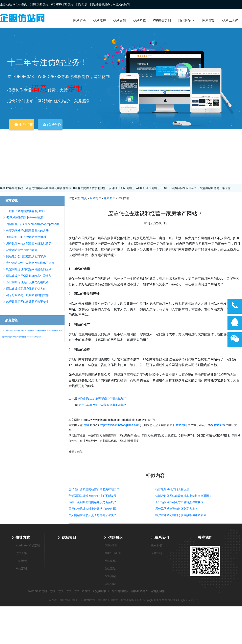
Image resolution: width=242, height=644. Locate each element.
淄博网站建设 (140, 591)
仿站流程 (100, 21)
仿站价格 (140, 21)
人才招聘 (156, 553)
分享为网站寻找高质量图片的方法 (27, 230)
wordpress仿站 (38, 591)
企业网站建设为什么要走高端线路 (27, 282)
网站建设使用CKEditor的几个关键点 (29, 276)
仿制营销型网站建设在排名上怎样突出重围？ (184, 496)
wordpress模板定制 (28, 545)
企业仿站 (110, 576)
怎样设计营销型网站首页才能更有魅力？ (94, 489)
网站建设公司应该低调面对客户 (26, 256)
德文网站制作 (29, 331)
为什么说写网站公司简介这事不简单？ (102, 405)
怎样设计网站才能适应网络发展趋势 (29, 243)
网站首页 (80, 21)
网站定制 (209, 21)
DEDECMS (111, 545)
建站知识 (110, 198)
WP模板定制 (162, 21)
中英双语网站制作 (20, 337)
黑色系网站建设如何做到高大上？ (176, 509)
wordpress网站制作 (34, 337)
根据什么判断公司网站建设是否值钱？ (93, 502)
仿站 (80, 451)
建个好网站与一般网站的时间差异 (27, 295)
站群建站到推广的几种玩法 (172, 489)
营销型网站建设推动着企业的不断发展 (93, 496)
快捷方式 (23, 537)
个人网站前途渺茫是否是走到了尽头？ (93, 515)
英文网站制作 (19, 331)
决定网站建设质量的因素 (22, 250)
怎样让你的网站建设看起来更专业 (27, 302)
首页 (84, 198)
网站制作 (187, 21)
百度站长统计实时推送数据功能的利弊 (93, 509)
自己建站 (110, 568)
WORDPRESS (113, 553)
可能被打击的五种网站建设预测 (26, 237)
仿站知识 (115, 537)
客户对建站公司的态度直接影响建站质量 (181, 515)
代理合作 (52, 125)
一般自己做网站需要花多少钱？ (26, 211)
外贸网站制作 (101, 591)
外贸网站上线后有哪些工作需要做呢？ (102, 398)
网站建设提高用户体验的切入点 (26, 289)
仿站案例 (120, 21)
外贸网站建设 (120, 591)
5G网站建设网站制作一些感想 (25, 218)
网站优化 (110, 561)
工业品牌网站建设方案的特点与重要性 (179, 502)
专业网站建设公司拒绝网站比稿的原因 (30, 263)
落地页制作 (158, 591)
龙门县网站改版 (8, 331)
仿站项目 (69, 537)
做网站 (86, 591)
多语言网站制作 (53, 331)
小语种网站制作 (41, 331)
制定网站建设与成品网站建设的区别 (29, 269)
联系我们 (162, 537)
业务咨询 (24, 125)
